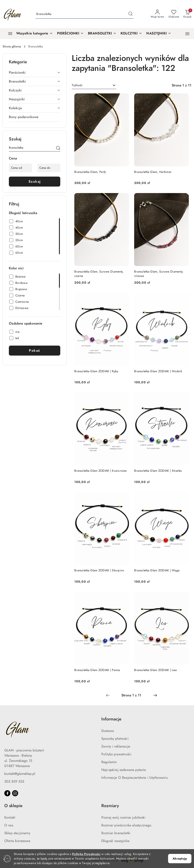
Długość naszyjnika (115, 841)
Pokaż (35, 351)
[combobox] (94, 85)
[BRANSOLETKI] (102, 34)
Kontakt (10, 818)
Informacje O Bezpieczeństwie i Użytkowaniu (134, 778)
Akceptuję (180, 859)
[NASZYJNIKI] (159, 34)
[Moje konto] (157, 14)
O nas (9, 825)
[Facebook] (7, 793)
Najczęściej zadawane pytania (124, 770)
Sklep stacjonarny (17, 833)
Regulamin (109, 762)
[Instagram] (15, 793)
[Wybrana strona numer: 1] (131, 695)
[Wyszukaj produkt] (84, 14)
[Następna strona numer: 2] (155, 695)
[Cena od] (20, 168)
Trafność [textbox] (77, 85)
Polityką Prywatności (86, 854)
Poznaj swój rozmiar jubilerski (123, 818)
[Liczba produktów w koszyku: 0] (187, 14)
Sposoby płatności (115, 739)
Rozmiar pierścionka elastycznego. (127, 825)
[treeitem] (35, 73)
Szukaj (35, 182)
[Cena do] (49, 168)
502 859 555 (14, 782)
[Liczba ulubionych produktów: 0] (174, 14)
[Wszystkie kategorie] (29, 34)
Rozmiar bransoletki (116, 833)
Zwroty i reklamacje (116, 746)
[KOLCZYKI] (131, 34)
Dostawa (108, 731)
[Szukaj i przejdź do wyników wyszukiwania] (130, 14)
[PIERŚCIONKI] (70, 34)
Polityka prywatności (116, 754)
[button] (187, 34)
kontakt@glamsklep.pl (20, 774)
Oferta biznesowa (17, 841)
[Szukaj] (58, 148)
